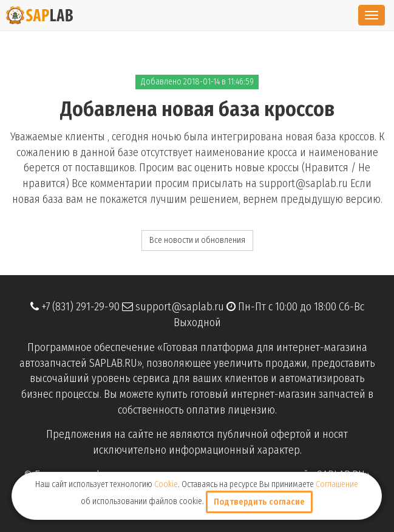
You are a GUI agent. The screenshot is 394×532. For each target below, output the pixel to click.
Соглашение (337, 484)
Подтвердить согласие (259, 502)
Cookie (166, 484)
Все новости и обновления (197, 240)
